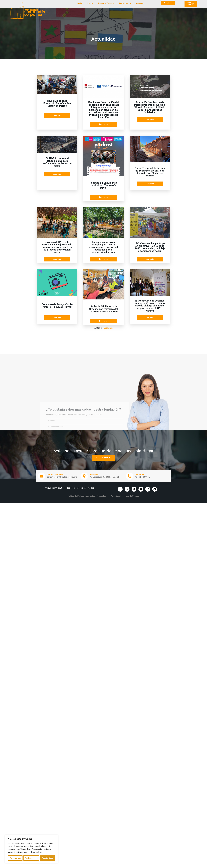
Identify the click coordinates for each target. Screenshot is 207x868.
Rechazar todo (31, 858)
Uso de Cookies (132, 496)
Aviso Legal (116, 496)
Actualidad (125, 3)
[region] (31, 849)
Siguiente (108, 328)
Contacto (140, 3)
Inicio (79, 3)
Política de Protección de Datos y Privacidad (87, 496)
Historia (90, 3)
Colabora (104, 458)
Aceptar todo (48, 858)
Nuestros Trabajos (106, 3)
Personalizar (15, 858)
